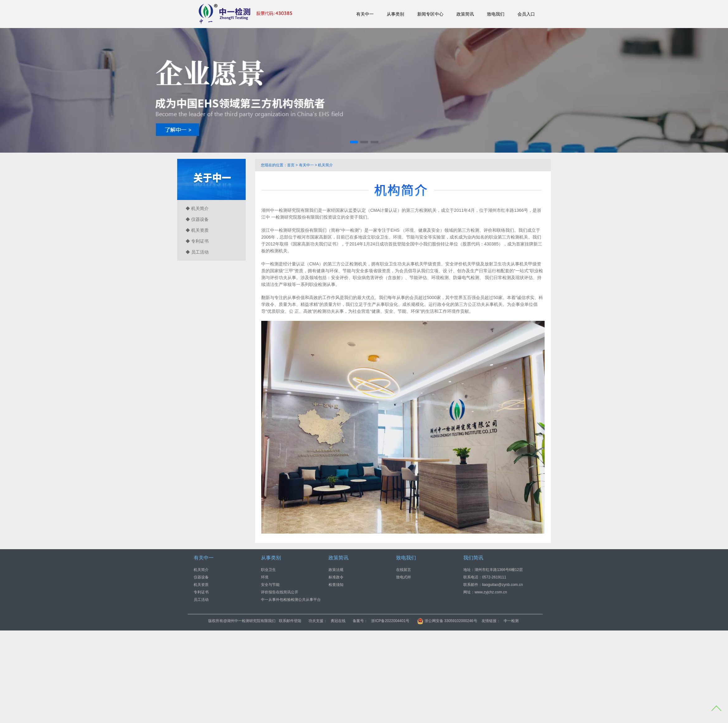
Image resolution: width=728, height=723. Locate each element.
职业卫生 (268, 569)
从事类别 (395, 14)
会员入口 (526, 14)
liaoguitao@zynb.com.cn (502, 584)
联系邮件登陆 (337, 621)
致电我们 (496, 14)
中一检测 (558, 621)
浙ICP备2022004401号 (437, 621)
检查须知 (336, 584)
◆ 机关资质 (197, 230)
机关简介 (325, 165)
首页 (291, 165)
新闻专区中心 (430, 14)
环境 (265, 577)
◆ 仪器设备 (197, 219)
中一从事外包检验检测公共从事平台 (291, 599)
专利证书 (201, 592)
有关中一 (365, 14)
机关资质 (201, 584)
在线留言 (404, 569)
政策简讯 (465, 14)
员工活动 (201, 599)
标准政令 (336, 577)
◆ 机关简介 (197, 208)
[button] (354, 142)
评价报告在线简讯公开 (280, 592)
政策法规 (336, 569)
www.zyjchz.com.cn (491, 592)
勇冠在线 (385, 621)
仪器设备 (201, 577)
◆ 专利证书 (197, 241)
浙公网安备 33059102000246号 (494, 621)
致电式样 (404, 577)
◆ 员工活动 (197, 252)
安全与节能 (270, 584)
